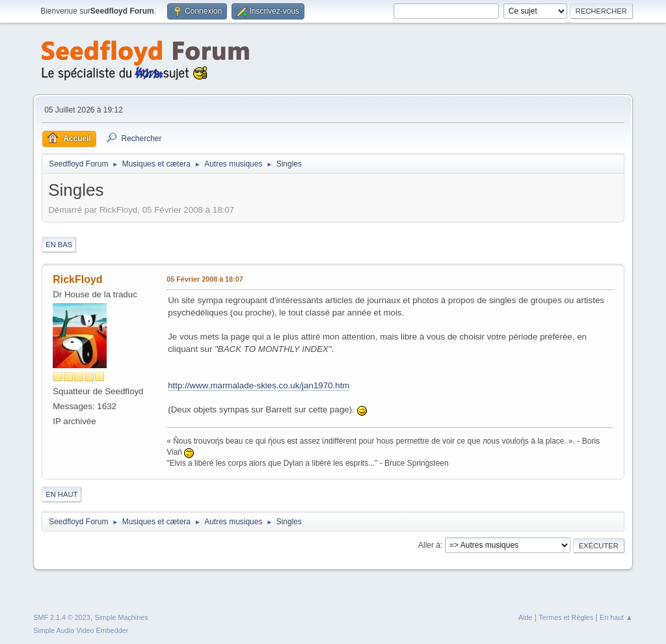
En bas (59, 245)
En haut (61, 494)
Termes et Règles (566, 617)
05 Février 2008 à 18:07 (205, 279)
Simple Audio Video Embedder (81, 630)
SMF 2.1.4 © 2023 (62, 617)
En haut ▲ (616, 617)
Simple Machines (122, 617)
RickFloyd (77, 279)
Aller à (429, 545)
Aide (526, 617)
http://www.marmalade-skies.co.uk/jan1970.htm (259, 385)
